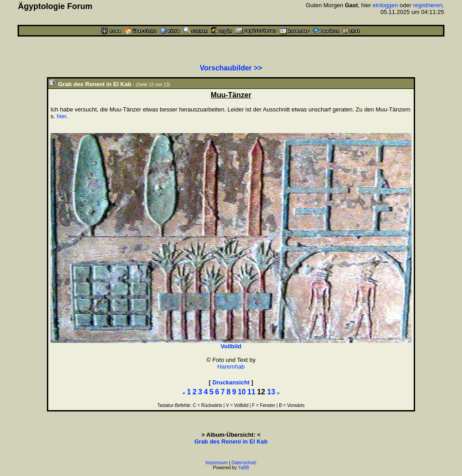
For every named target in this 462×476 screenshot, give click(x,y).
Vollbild (231, 346)
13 (271, 392)
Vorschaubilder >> (231, 68)
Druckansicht (231, 382)
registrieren (428, 5)
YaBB (243, 468)
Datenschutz (244, 463)
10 (242, 392)
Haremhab (231, 367)
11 (251, 392)
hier (62, 116)
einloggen (385, 5)
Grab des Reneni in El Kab (231, 441)
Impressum (216, 463)
